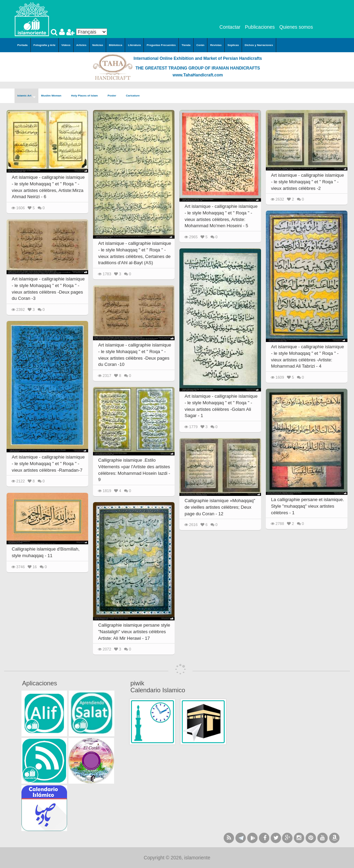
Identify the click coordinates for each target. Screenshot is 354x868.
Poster (114, 96)
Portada (22, 45)
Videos (66, 45)
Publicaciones (260, 27)
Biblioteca (115, 45)
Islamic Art (26, 96)
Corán (200, 45)
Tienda (186, 45)
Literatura (134, 45)
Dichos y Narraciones (259, 45)
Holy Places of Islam (87, 96)
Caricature (133, 96)
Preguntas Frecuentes (161, 45)
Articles (81, 45)
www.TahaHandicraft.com (198, 75)
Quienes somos (296, 27)
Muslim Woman (53, 96)
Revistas (216, 45)
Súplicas (233, 45)
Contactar (230, 27)
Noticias (98, 45)
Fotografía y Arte (45, 45)
